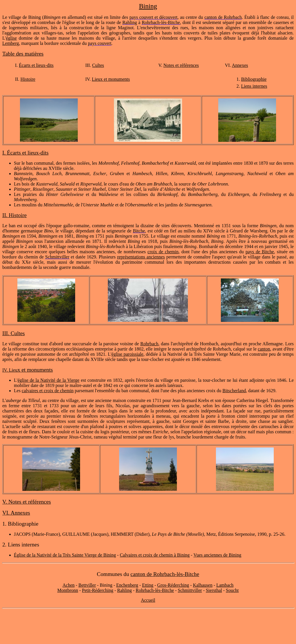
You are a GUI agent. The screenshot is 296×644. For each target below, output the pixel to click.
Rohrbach (149, 344)
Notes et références (181, 65)
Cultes (98, 65)
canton (264, 349)
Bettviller (87, 585)
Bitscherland (234, 391)
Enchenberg (127, 585)
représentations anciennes (141, 257)
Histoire (28, 79)
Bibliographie (254, 79)
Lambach (225, 585)
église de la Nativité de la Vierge (49, 380)
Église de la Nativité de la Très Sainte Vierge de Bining (65, 555)
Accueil (148, 600)
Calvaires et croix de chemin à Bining (155, 555)
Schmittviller (190, 590)
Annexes (240, 65)
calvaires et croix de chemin (48, 391)
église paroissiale (127, 354)
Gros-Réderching (173, 585)
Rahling (124, 590)
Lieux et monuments (111, 79)
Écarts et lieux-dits (36, 65)
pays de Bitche (260, 252)
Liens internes (254, 86)
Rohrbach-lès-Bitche (155, 590)
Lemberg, (11, 43)
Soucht (232, 590)
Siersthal (214, 590)
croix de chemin (163, 252)
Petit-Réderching (98, 590)
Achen (69, 585)
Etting (148, 585)
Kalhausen (203, 585)
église (11, 38)
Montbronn (68, 590)
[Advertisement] (148, 626)
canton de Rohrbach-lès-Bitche (165, 574)
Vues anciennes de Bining (217, 555)
